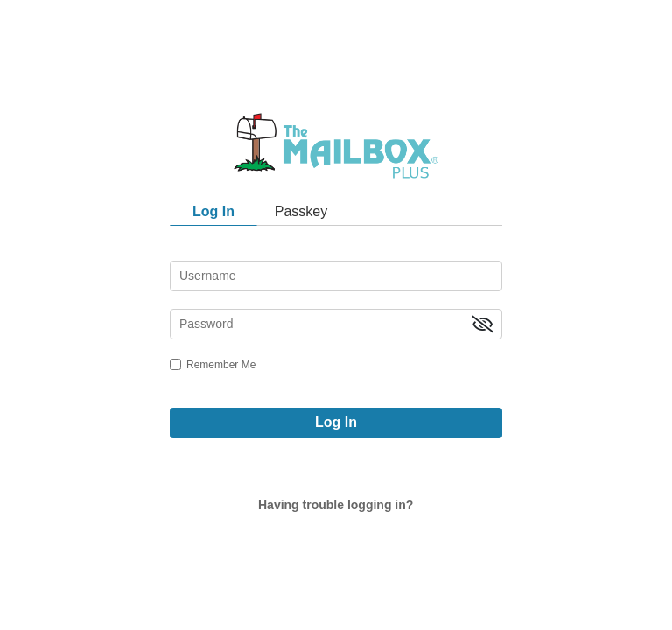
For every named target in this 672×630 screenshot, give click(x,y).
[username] (336, 276)
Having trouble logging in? (336, 505)
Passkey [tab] (301, 211)
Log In (336, 422)
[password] (336, 324)
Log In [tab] (213, 211)
